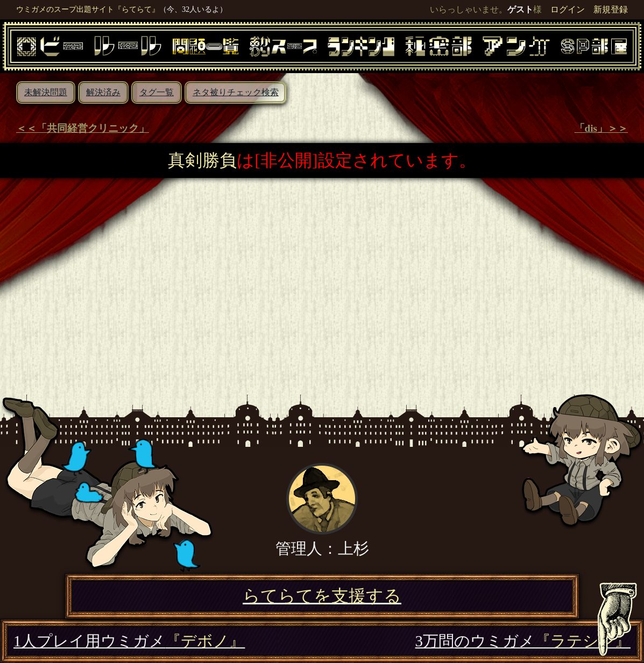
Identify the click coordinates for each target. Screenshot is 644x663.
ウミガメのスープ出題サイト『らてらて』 (88, 9)
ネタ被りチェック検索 (236, 92)
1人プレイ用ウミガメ (129, 641)
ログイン (568, 9)
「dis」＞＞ (601, 128)
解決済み (103, 92)
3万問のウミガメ (523, 641)
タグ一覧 (157, 92)
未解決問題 (46, 92)
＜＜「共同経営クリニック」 (83, 128)
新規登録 (611, 9)
